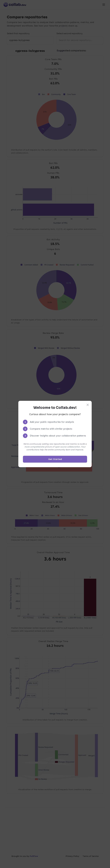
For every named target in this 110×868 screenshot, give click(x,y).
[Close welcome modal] (88, 405)
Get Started (55, 459)
